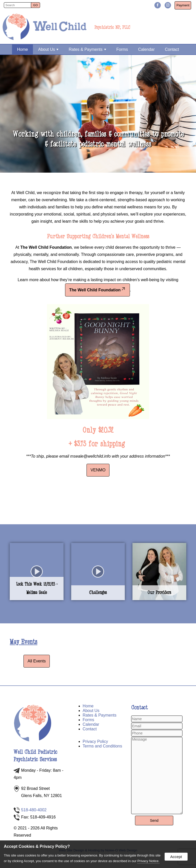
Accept (176, 857)
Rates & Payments (87, 49)
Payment (183, 5)
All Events (37, 661)
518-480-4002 (34, 810)
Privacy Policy (95, 741)
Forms (122, 49)
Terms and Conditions (102, 746)
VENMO (98, 470)
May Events (23, 642)
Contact (172, 49)
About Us (48, 49)
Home (23, 49)
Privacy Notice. (148, 861)
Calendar (146, 49)
